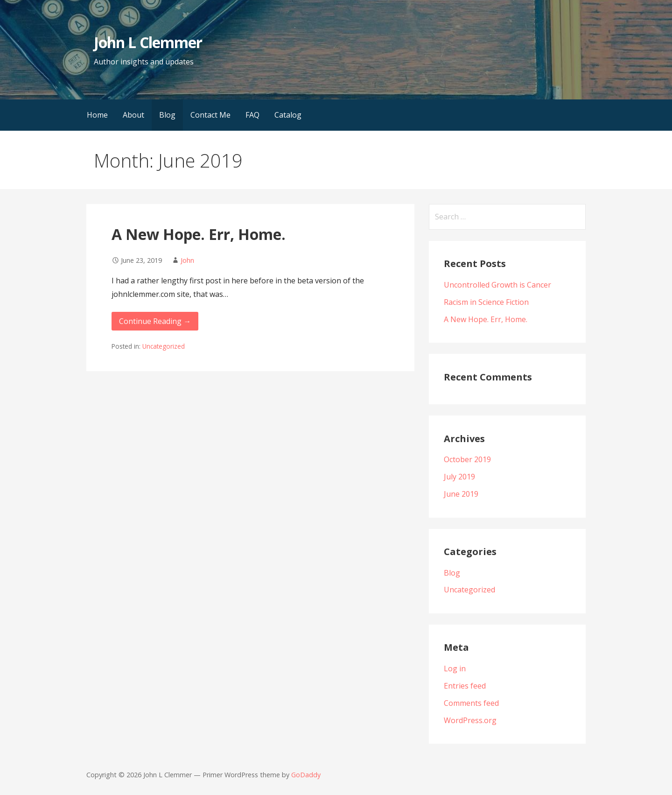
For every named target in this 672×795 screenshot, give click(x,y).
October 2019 (467, 459)
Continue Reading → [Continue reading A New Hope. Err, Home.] (155, 321)
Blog (167, 115)
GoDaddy (306, 775)
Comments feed (471, 703)
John (187, 260)
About (133, 115)
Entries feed (465, 686)
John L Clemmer (148, 42)
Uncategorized (164, 346)
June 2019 (461, 494)
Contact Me (210, 115)
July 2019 (459, 477)
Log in (455, 668)
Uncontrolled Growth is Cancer (497, 285)
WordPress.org (470, 720)
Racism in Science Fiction (486, 302)
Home (97, 115)
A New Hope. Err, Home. (199, 234)
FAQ (252, 115)
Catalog (288, 115)
